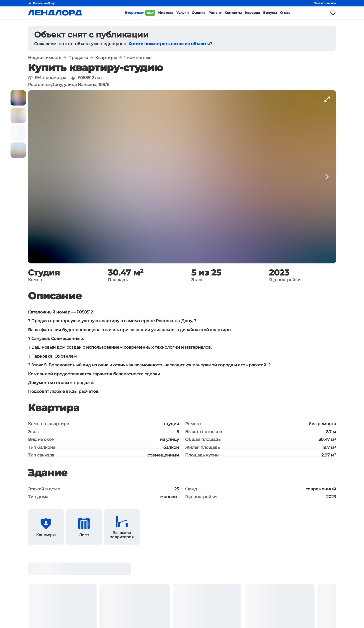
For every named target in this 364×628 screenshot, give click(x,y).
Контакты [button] (233, 13)
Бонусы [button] (270, 13)
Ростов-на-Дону (41, 3)
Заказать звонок (325, 3)
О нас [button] (285, 13)
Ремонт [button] (215, 13)
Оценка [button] (199, 13)
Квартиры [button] (106, 58)
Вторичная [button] (140, 13)
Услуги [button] (183, 13)
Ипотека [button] (166, 13)
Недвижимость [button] (45, 58)
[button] (18, 98)
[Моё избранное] (333, 13)
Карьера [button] (252, 13)
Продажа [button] (78, 58)
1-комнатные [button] (138, 58)
